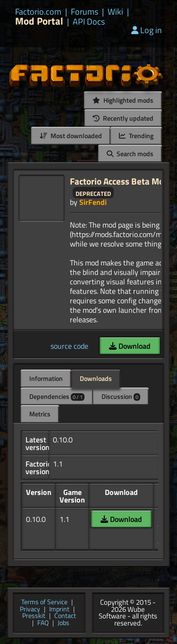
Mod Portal (39, 21)
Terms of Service (44, 603)
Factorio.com (38, 12)
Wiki (115, 12)
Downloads (96, 378)
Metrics (40, 414)
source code (69, 346)
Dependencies (57, 396)
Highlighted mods (123, 100)
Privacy (30, 610)
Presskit (34, 616)
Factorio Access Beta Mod (119, 181)
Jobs (63, 623)
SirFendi (93, 202)
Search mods (130, 154)
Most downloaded (71, 136)
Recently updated (123, 118)
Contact (65, 616)
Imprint (59, 610)
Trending (136, 136)
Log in (147, 30)
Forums (84, 12)
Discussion (121, 396)
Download (130, 346)
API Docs (89, 22)
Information (46, 378)
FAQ (43, 623)
